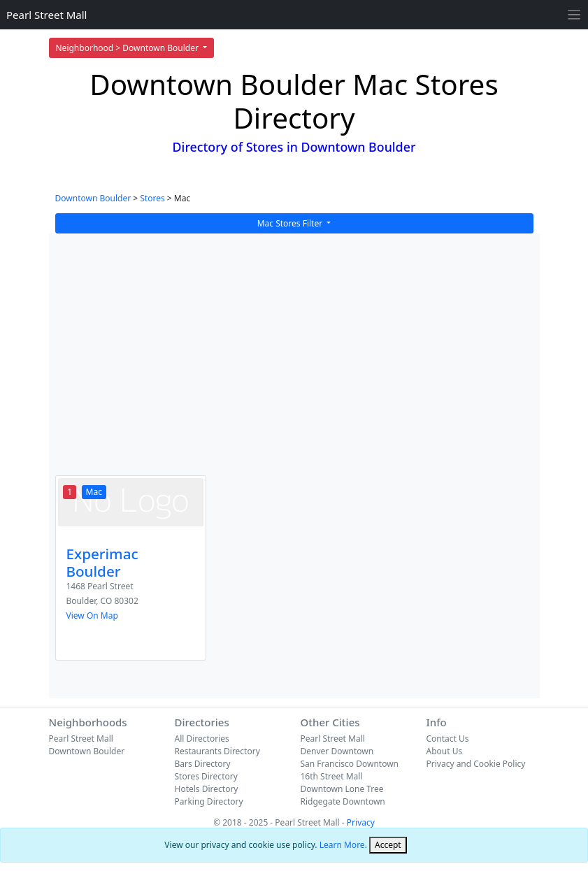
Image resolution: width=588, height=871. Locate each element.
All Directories (202, 739)
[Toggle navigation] (574, 15)
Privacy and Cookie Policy (476, 764)
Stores (152, 198)
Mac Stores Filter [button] (291, 223)
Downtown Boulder (93, 198)
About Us (445, 751)
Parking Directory (209, 801)
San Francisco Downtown (350, 764)
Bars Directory (203, 764)
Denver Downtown (337, 751)
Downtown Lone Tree (342, 789)
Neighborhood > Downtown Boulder (129, 48)
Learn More (342, 845)
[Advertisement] (294, 363)
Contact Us (448, 739)
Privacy (361, 822)
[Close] (388, 845)
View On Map (92, 616)
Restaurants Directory (217, 751)
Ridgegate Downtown (343, 801)
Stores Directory (206, 776)
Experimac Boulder (102, 562)
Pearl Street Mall (46, 15)
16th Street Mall (332, 776)
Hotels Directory (207, 789)
